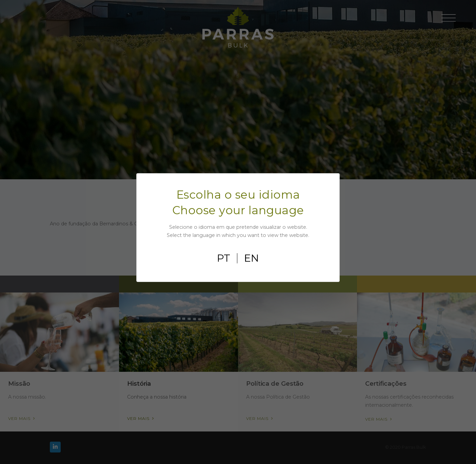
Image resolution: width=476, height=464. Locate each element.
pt (224, 258)
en (252, 258)
